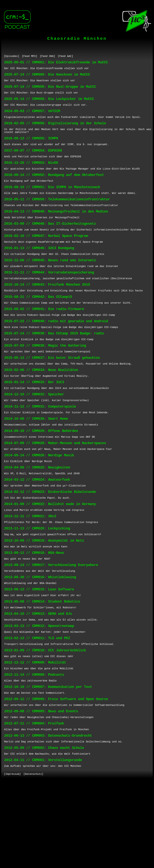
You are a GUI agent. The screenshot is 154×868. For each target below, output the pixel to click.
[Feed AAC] (65, 57)
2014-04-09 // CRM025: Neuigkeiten (37, 517)
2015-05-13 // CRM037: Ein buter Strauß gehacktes (52, 394)
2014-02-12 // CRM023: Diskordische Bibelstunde (50, 544)
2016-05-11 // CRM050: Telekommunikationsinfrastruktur (57, 217)
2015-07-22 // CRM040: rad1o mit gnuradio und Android (56, 353)
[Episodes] (12, 57)
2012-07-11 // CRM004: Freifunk (34, 803)
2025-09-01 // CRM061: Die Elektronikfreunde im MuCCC (56, 63)
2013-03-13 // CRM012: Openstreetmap (39, 694)
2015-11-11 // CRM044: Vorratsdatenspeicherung (49, 299)
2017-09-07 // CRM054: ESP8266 (33, 162)
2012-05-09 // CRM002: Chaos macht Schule (44, 830)
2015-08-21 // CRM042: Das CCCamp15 (38, 326)
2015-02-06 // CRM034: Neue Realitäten (41, 408)
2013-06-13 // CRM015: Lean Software (39, 653)
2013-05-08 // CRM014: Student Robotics (42, 667)
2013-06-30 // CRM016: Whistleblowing (40, 640)
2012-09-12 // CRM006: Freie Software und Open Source (56, 776)
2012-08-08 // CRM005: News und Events (41, 789)
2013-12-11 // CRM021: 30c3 (30, 571)
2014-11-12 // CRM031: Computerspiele (40, 449)
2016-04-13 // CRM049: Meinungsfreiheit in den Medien (56, 231)
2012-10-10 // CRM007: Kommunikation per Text (48, 762)
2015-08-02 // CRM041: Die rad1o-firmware (44, 340)
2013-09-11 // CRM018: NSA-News (34, 612)
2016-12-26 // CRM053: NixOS (31, 176)
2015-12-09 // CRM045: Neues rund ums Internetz (50, 285)
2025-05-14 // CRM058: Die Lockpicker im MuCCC (49, 104)
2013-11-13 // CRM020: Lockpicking (37, 585)
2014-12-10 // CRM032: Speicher (34, 435)
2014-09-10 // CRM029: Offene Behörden (41, 476)
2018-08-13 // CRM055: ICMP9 (31, 149)
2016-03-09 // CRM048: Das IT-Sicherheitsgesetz (50, 244)
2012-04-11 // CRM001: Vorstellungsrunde (43, 844)
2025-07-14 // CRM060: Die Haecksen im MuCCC (47, 77)
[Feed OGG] (47, 57)
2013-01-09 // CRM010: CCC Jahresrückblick (45, 721)
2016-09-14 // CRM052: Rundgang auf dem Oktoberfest (54, 190)
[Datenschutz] (33, 859)
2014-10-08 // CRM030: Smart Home (36, 462)
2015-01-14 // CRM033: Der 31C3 (34, 421)
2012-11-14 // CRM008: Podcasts (34, 749)
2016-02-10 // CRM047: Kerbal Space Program (46, 258)
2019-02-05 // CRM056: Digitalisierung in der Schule (55, 132)
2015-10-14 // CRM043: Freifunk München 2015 (47, 312)
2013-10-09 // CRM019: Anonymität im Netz (44, 599)
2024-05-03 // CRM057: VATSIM (32, 118)
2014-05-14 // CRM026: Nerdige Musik (39, 503)
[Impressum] (12, 859)
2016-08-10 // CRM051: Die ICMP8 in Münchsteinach (52, 203)
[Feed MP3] (30, 57)
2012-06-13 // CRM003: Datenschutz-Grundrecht (48, 817)
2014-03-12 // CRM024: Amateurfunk (37, 530)
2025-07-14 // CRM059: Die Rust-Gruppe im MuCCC (50, 91)
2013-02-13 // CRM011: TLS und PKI (37, 708)
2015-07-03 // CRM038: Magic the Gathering (45, 381)
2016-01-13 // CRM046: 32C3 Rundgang (39, 271)
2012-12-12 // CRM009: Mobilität (35, 735)
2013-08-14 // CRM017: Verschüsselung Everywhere (51, 626)
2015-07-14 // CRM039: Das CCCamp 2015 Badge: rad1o (54, 367)
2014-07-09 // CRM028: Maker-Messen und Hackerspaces (55, 490)
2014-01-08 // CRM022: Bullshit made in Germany (50, 558)
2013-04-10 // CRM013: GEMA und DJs (38, 680)
